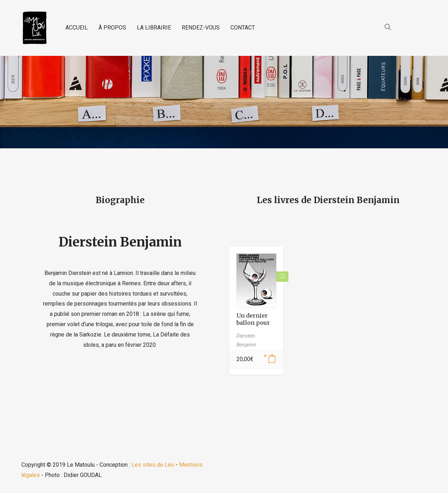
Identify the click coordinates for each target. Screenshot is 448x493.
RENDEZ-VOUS (201, 28)
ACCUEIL (77, 28)
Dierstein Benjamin (120, 242)
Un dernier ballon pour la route (253, 323)
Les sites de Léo (153, 465)
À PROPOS (112, 28)
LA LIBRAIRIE (154, 28)
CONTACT (243, 28)
